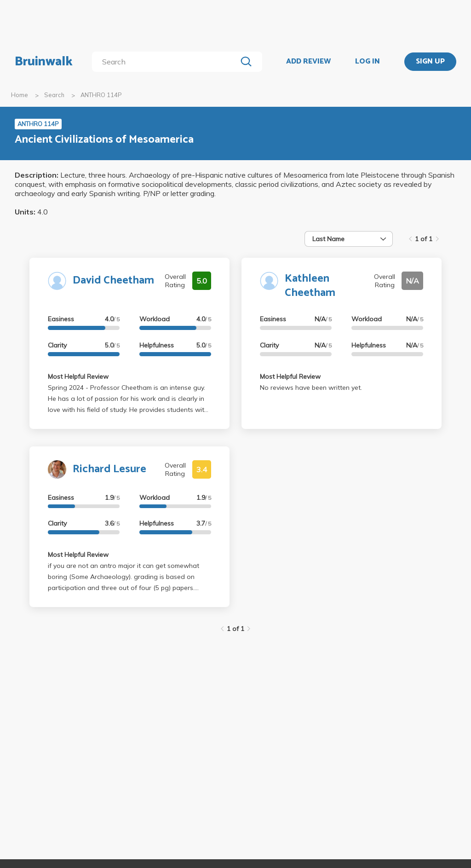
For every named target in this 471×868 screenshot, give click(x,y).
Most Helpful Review (78, 376)
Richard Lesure (109, 469)
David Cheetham (113, 281)
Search (54, 95)
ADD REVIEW (308, 62)
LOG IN (368, 62)
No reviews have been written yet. (311, 388)
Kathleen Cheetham (310, 286)
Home (20, 95)
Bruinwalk (44, 62)
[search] (166, 62)
